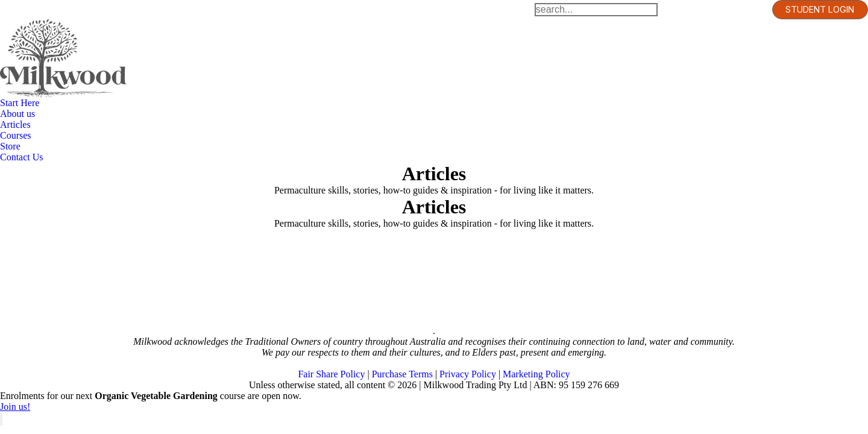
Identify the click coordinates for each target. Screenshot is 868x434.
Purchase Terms (402, 374)
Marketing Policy (536, 374)
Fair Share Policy (331, 374)
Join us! (15, 407)
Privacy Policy (468, 374)
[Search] (596, 10)
